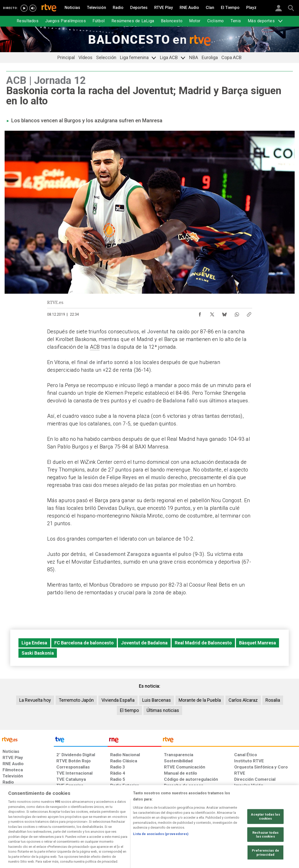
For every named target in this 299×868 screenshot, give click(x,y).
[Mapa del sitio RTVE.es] (210, 829)
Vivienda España (118, 700)
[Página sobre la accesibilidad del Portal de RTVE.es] (179, 829)
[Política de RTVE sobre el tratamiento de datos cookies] (95, 829)
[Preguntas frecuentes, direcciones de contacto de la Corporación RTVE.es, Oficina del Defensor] (237, 829)
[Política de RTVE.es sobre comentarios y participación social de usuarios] (276, 829)
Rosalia (273, 700)
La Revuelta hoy (35, 700)
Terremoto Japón (76, 700)
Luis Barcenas (157, 700)
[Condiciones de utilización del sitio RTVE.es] (11, 829)
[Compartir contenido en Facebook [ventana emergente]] (200, 313)
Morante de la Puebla (200, 700)
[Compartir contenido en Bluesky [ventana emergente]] (224, 313)
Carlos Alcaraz (243, 700)
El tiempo (129, 710)
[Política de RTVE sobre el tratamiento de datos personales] (49, 829)
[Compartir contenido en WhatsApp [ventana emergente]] (237, 313)
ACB (95, 347)
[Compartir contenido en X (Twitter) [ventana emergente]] (212, 313)
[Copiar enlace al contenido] (249, 313)
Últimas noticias (163, 710)
